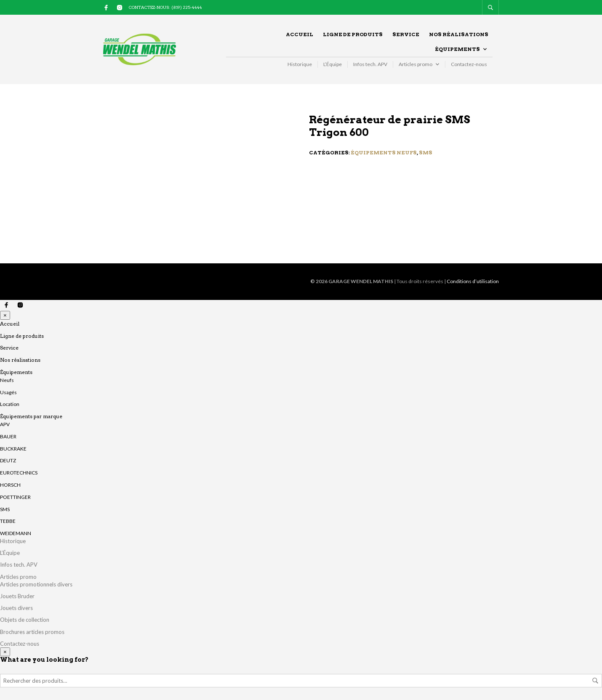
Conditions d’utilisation (473, 281)
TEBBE (8, 521)
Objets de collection (25, 620)
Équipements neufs (384, 152)
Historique (300, 64)
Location (10, 404)
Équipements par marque (31, 416)
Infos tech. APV (370, 64)
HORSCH (10, 485)
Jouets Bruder (17, 596)
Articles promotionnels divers (36, 584)
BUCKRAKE (13, 449)
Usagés (8, 392)
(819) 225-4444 (187, 7)
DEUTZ (8, 460)
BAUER (8, 436)
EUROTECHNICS (19, 473)
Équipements (457, 49)
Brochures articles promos (32, 632)
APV (5, 424)
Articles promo (416, 64)
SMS (426, 152)
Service (406, 34)
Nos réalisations (459, 34)
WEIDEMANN (16, 533)
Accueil (300, 34)
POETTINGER (15, 497)
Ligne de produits (353, 34)
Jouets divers (16, 608)
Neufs (7, 380)
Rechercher (595, 681)
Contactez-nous (469, 64)
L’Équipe (333, 64)
